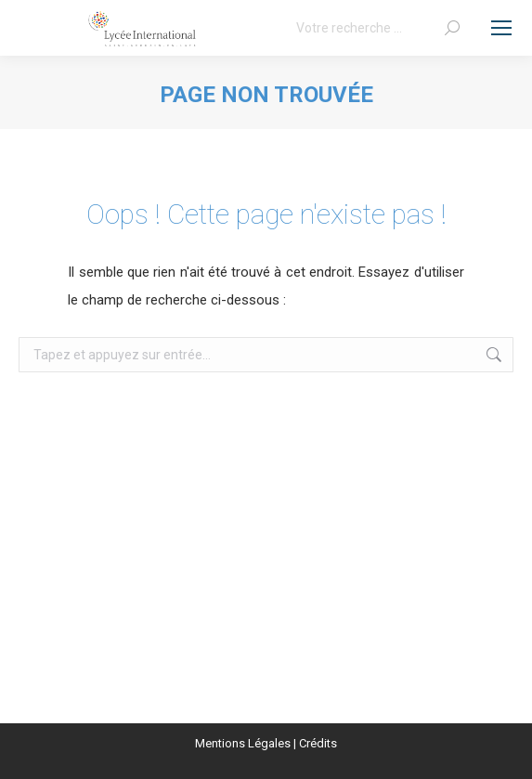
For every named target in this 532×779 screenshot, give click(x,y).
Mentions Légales (243, 743)
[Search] (378, 28)
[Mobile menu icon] (501, 28)
